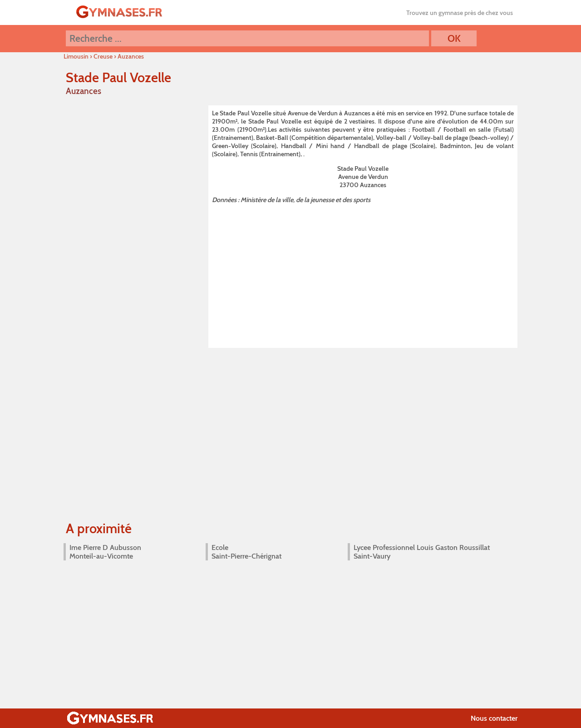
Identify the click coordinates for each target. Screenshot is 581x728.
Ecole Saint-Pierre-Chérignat (246, 552)
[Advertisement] (363, 274)
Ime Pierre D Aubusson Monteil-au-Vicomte (105, 552)
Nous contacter (494, 718)
